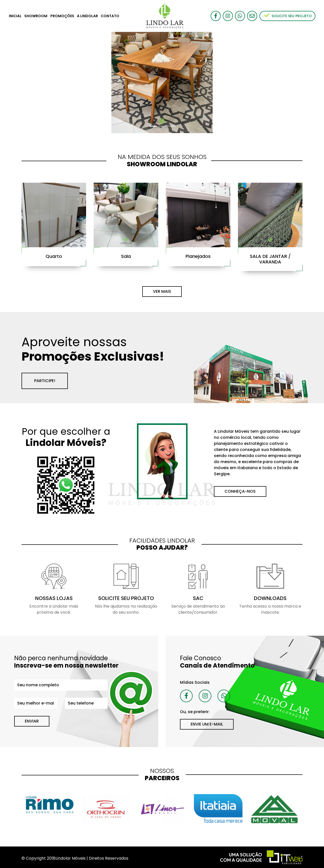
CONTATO (110, 16)
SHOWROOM (36, 16)
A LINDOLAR (87, 16)
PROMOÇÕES (62, 16)
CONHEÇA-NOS (240, 491)
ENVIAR (32, 721)
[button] (24, 82)
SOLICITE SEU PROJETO (288, 16)
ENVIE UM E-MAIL (207, 724)
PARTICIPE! (45, 381)
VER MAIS (162, 291)
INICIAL (15, 16)
